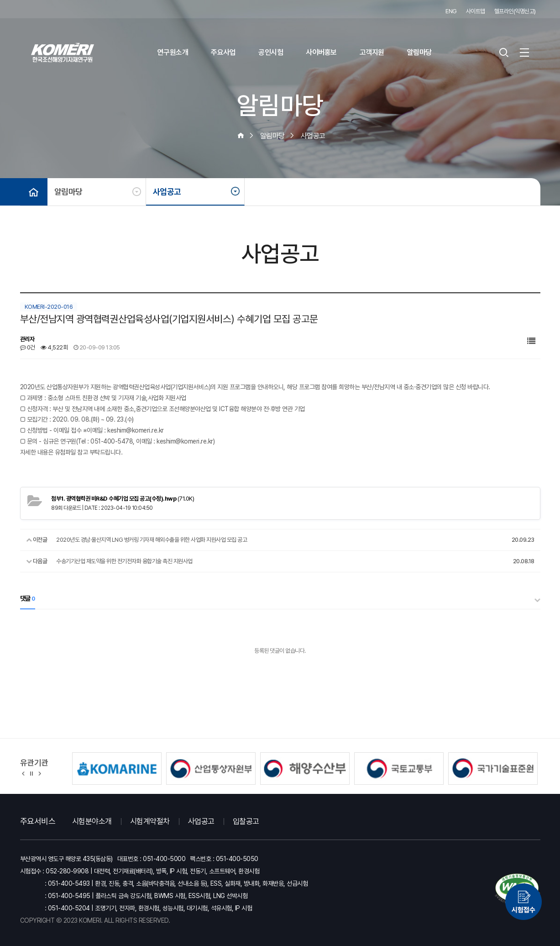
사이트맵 (476, 11)
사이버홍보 (321, 52)
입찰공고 (246, 821)
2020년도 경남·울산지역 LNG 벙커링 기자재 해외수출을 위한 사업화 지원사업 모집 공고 (152, 540)
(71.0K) (123, 499)
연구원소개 (173, 52)
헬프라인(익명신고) (515, 11)
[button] (24, 773)
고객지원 (372, 52)
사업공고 (167, 192)
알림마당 (419, 52)
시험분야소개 (92, 821)
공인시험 (271, 52)
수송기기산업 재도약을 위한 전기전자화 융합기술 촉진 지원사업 (124, 561)
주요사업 (223, 52)
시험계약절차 (150, 821)
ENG (451, 11)
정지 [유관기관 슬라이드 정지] (31, 773)
